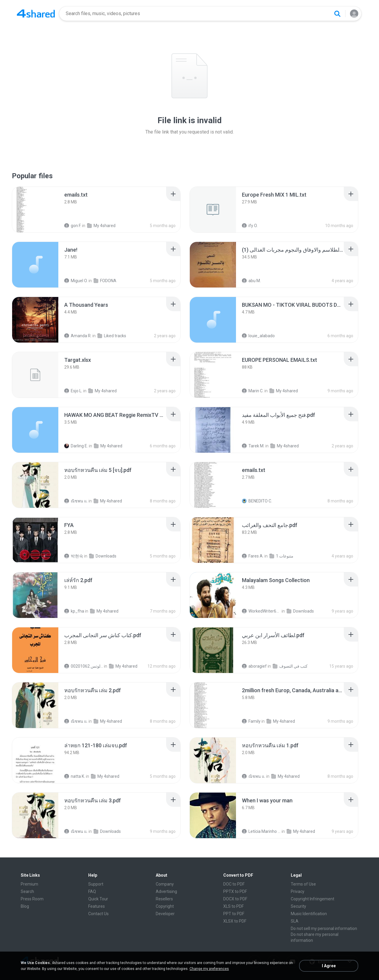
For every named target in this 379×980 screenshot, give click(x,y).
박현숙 (74, 556)
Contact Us (98, 914)
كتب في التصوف (290, 666)
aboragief (254, 666)
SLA (295, 921)
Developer (165, 914)
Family (251, 721)
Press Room (32, 899)
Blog (25, 906)
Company (165, 884)
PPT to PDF (234, 914)
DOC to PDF (234, 884)
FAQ (92, 891)
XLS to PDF (233, 906)
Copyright (165, 906)
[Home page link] (36, 14)
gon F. (73, 226)
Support (96, 884)
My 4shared (101, 226)
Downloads (103, 556)
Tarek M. (253, 446)
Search (27, 891)
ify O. (250, 226)
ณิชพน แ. (76, 501)
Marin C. (253, 391)
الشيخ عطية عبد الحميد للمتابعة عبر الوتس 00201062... (84, 666)
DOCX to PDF (235, 899)
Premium (29, 884)
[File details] (35, 210)
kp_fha (74, 611)
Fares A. (253, 556)
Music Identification (309, 914)
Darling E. (76, 446)
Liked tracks (112, 336)
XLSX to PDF (235, 921)
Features (97, 906)
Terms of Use (303, 884)
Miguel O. (76, 281)
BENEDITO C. (257, 501)
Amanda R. (78, 336)
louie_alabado (258, 336)
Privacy (298, 891)
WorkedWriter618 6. (261, 611)
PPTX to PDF (235, 891)
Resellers (164, 899)
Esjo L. (73, 391)
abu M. (251, 281)
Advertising (166, 891)
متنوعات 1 (281, 556)
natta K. (75, 776)
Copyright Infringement (313, 899)
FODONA (105, 281)
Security (298, 906)
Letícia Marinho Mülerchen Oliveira (261, 831)
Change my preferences (209, 969)
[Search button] (337, 14)
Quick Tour (98, 899)
